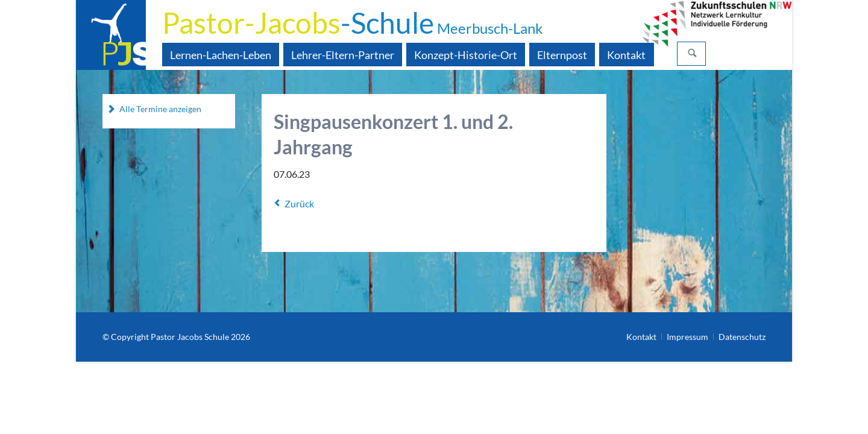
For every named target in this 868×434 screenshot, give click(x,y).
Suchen (693, 54)
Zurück (299, 203)
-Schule (353, 23)
